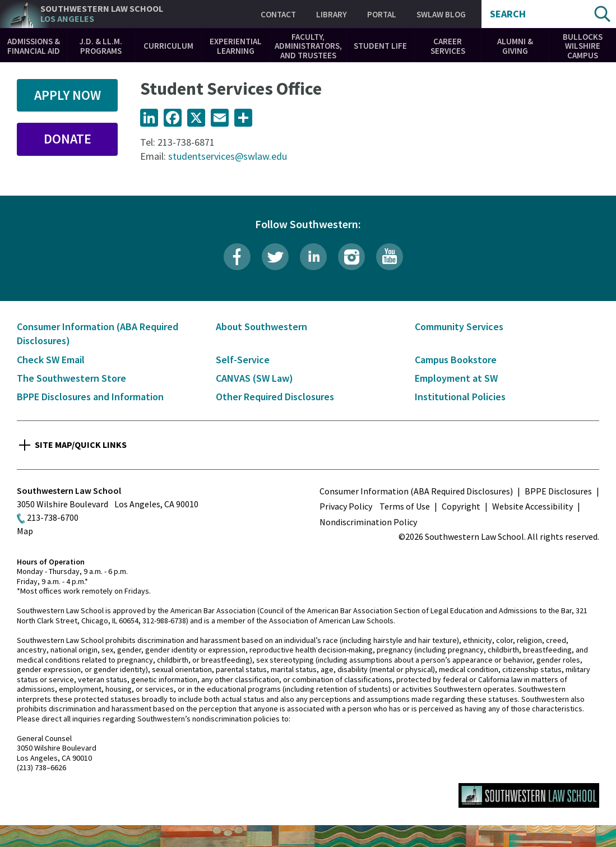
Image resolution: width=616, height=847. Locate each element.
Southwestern (102, 14)
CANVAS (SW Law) (254, 378)
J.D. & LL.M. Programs (101, 46)
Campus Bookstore (456, 360)
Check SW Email (51, 360)
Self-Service (243, 360)
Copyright (461, 506)
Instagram (351, 257)
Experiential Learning (236, 46)
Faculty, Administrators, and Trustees (308, 46)
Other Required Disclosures (275, 397)
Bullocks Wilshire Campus (583, 46)
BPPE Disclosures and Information (90, 397)
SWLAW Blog (441, 14)
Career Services (448, 46)
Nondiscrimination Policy (368, 522)
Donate (68, 139)
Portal (382, 14)
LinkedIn (313, 257)
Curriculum (168, 46)
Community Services (459, 327)
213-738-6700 (53, 517)
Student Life (380, 46)
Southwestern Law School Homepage (529, 795)
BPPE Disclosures (558, 491)
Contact (278, 14)
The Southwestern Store (71, 378)
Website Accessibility (532, 506)
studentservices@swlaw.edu (228, 156)
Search (508, 14)
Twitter (275, 257)
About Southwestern (261, 327)
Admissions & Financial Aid (34, 46)
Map (25, 531)
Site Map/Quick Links (81, 445)
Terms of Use (405, 506)
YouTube (390, 257)
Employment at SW (456, 378)
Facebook (237, 257)
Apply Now (68, 95)
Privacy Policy (346, 506)
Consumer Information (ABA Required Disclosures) (416, 491)
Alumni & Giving (515, 46)
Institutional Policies (460, 397)
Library (332, 14)
